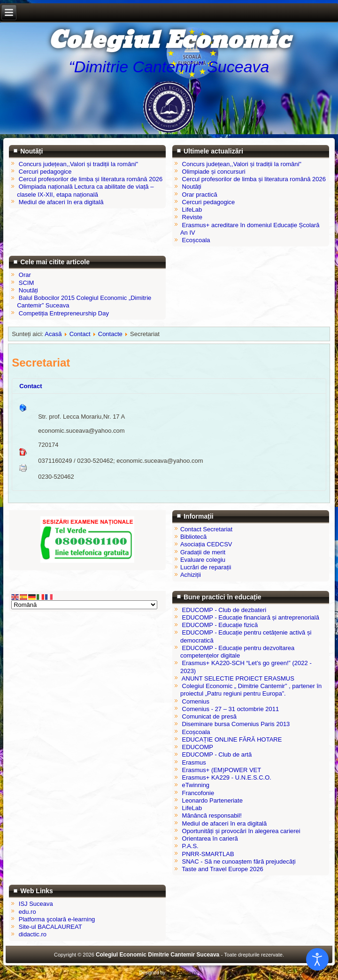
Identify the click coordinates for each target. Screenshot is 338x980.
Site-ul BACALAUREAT (50, 927)
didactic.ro (33, 934)
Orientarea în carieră (210, 838)
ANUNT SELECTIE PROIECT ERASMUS (238, 678)
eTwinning (196, 785)
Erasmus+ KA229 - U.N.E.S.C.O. (227, 777)
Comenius (196, 701)
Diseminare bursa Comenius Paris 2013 (236, 724)
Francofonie (198, 793)
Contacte (110, 334)
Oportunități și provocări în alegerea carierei (241, 831)
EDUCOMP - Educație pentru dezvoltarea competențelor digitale (237, 652)
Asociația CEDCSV (206, 544)
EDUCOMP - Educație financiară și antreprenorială (251, 617)
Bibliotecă (193, 537)
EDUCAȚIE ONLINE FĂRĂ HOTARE (232, 739)
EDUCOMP (198, 747)
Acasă (53, 334)
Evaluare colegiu (203, 560)
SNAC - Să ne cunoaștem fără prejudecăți (239, 861)
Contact (80, 334)
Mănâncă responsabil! (212, 815)
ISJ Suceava (36, 904)
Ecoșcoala (196, 732)
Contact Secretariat (206, 529)
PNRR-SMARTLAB (208, 854)
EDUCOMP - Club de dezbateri (224, 610)
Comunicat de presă (209, 716)
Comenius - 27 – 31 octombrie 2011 (231, 709)
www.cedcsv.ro (182, 973)
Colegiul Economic (169, 41)
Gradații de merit (203, 552)
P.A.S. (190, 846)
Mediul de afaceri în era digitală (225, 823)
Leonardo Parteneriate (212, 800)
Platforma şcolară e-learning (57, 919)
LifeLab (192, 808)
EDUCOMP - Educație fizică (220, 625)
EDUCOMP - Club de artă (217, 754)
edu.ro (27, 912)
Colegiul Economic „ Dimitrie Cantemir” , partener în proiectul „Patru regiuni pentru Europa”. (251, 690)
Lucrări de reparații (206, 567)
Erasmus (194, 762)
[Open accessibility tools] (317, 959)
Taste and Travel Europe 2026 (222, 869)
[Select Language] (84, 605)
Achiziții (191, 575)
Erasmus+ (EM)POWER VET (222, 770)
